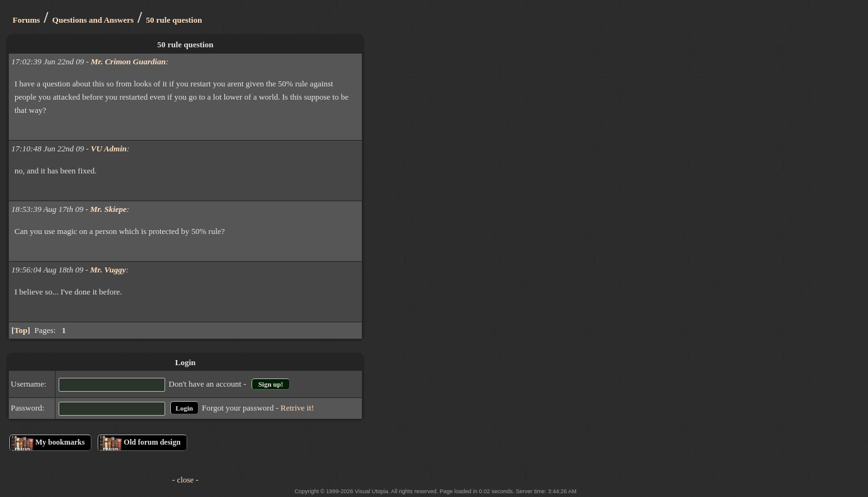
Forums (26, 20)
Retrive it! (297, 408)
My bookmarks (60, 442)
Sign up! (271, 384)
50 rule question (174, 20)
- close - (185, 480)
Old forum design (152, 442)
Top (20, 330)
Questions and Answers (93, 20)
